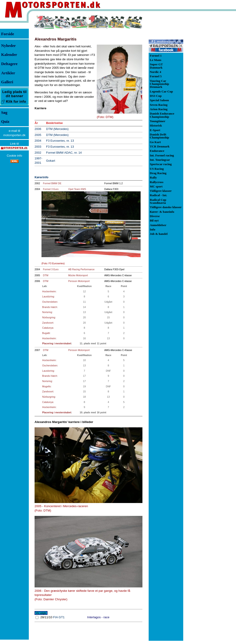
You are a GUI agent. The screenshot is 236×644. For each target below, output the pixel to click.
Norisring (47, 312)
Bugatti (46, 333)
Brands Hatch (50, 307)
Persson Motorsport (79, 281)
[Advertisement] (207, 84)
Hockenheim (49, 291)
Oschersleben (50, 302)
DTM (46, 275)
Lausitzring (48, 296)
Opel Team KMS (77, 189)
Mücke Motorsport (78, 275)
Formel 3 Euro (51, 189)
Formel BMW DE (52, 183)
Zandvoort (48, 323)
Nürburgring (49, 317)
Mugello (46, 386)
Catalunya (48, 328)
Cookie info (14, 156)
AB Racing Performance (81, 269)
